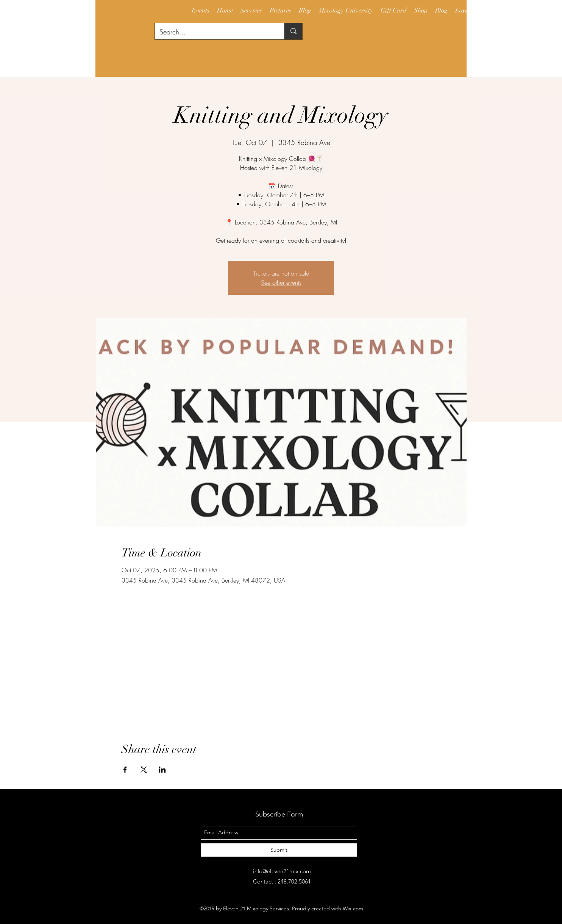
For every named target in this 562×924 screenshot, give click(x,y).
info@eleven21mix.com (282, 871)
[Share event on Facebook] (125, 770)
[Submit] (279, 850)
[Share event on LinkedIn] (162, 770)
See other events (281, 282)
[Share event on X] (144, 770)
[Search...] (214, 32)
